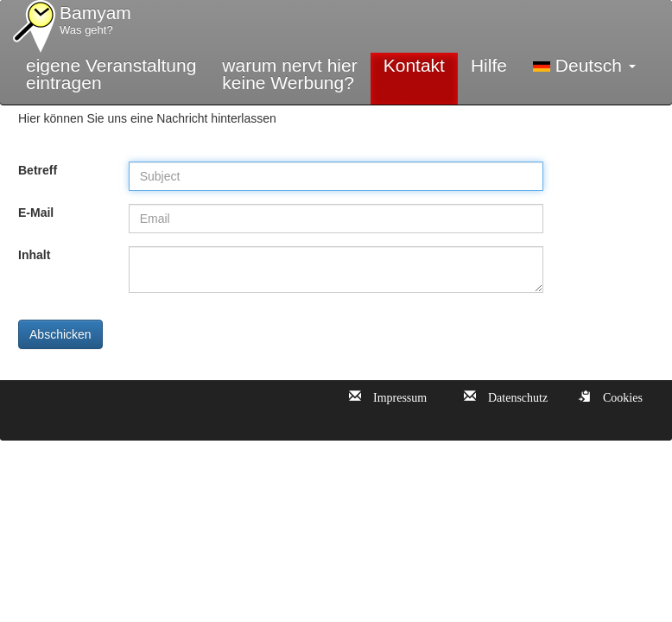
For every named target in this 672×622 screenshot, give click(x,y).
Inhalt (34, 255)
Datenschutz (512, 396)
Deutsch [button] (584, 65)
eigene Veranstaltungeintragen (111, 74)
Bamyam (95, 21)
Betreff (38, 170)
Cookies (617, 396)
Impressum (394, 396)
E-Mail (36, 213)
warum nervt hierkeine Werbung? (289, 74)
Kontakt (414, 65)
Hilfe (489, 65)
